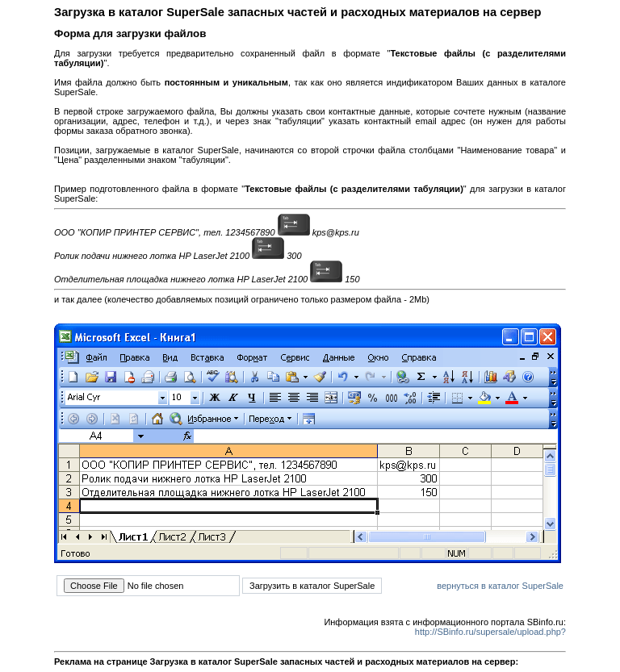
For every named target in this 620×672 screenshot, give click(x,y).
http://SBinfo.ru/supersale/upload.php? (490, 632)
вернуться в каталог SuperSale (500, 586)
